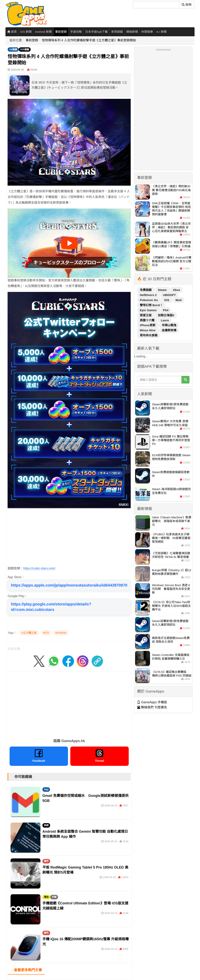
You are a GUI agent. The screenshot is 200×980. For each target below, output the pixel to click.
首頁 (12, 32)
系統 (46, 825)
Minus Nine (148, 330)
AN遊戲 (13, 49)
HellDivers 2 (149, 295)
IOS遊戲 (25, 49)
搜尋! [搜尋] (187, 5)
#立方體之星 (29, 633)
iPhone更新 (148, 325)
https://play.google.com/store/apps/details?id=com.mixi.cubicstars (51, 607)
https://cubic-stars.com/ (39, 568)
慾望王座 (146, 315)
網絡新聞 (132, 32)
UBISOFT (169, 295)
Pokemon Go (149, 300)
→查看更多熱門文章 (26, 970)
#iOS (46, 633)
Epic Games (149, 310)
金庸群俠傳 (169, 330)
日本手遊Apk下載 (96, 32)
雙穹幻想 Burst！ (151, 305)
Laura (165, 320)
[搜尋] (156, 5)
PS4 (166, 310)
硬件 (46, 861)
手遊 (54, 897)
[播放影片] (69, 243)
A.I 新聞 (161, 32)
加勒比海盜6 (166, 315)
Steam (163, 290)
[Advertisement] (69, 538)
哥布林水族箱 (149, 335)
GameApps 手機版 (152, 702)
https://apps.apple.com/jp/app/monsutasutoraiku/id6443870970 (69, 585)
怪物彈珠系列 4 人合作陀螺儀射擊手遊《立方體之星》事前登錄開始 (89, 40)
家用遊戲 (117, 32)
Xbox (176, 290)
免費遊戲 (146, 290)
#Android (61, 633)
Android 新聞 (43, 32)
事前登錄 (61, 32)
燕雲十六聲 (148, 320)
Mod (179, 300)
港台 (46, 897)
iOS (167, 300)
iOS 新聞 (26, 32)
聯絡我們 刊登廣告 (152, 707)
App (46, 789)
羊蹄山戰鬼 (169, 325)
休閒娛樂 (147, 32)
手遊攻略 (76, 32)
